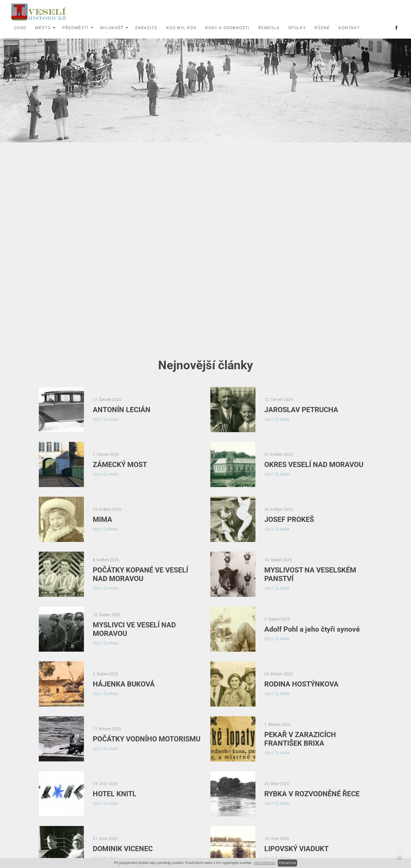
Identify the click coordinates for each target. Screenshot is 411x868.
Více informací (265, 863)
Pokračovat (287, 863)
